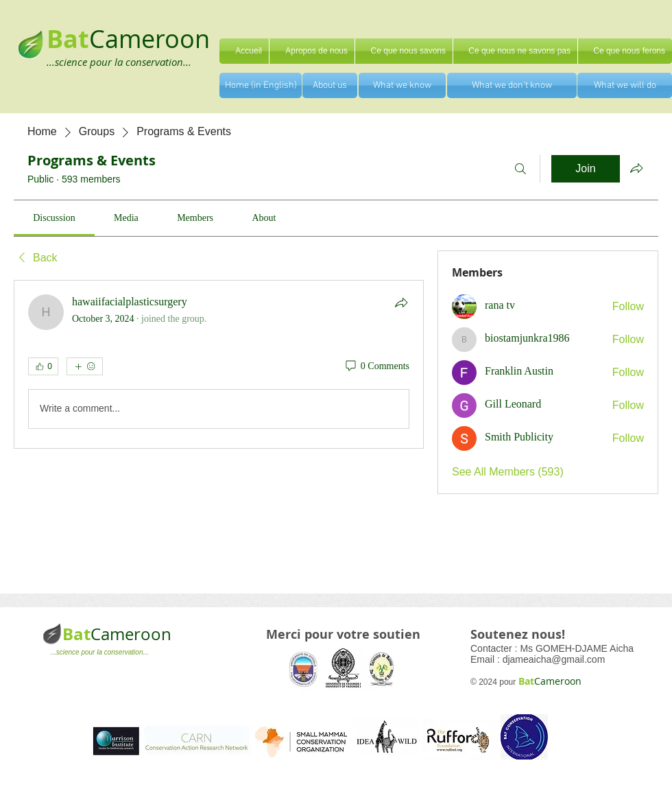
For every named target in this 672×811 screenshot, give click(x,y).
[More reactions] (85, 366)
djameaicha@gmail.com (554, 659)
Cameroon (149, 38)
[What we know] (402, 85)
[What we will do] (625, 85)
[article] (219, 364)
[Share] (401, 303)
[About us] (330, 85)
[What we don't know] (512, 85)
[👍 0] (43, 366)
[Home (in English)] (261, 85)
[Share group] (636, 168)
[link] (54, 218)
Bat (76, 634)
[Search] (520, 169)
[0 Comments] (376, 366)
